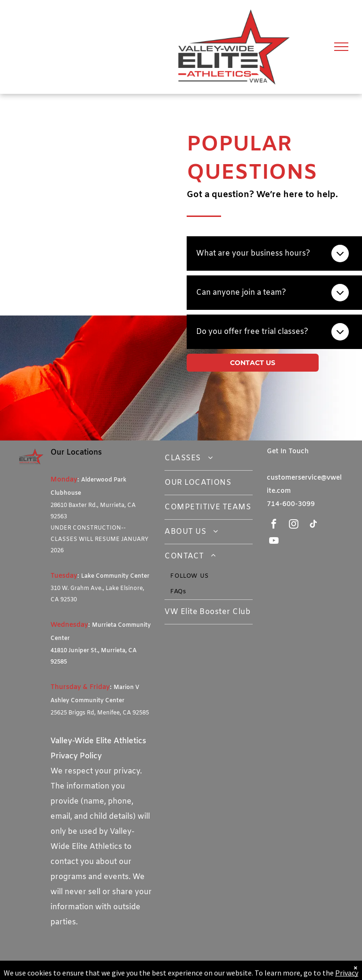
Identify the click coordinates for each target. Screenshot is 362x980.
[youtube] (274, 542)
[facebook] (274, 525)
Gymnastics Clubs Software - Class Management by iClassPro (119, 972)
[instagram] (294, 525)
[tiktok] (313, 525)
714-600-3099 (291, 504)
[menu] (341, 47)
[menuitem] (209, 458)
